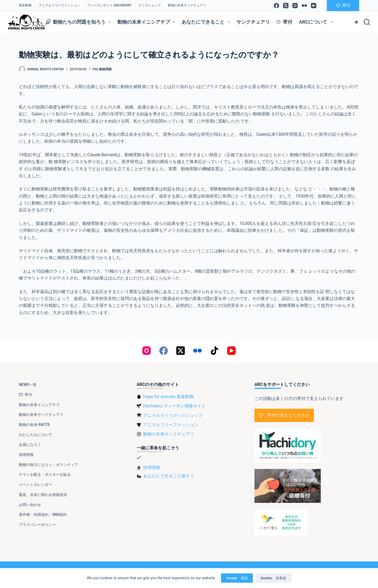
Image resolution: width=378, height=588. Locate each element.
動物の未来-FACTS (34, 425)
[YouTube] (314, 6)
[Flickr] (304, 6)
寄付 (343, 5)
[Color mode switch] (356, 22)
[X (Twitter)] (286, 6)
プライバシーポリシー (37, 525)
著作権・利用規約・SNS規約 (43, 515)
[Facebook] (276, 6)
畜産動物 (25, 5)
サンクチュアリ (253, 22)
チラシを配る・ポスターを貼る (45, 474)
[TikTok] (214, 351)
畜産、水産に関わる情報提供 (43, 495)
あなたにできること (207, 22)
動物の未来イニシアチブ (147, 22)
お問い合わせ (30, 505)
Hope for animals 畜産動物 (168, 397)
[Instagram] (295, 6)
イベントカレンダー (36, 485)
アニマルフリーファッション (59, 5)
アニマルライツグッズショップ (173, 415)
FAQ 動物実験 (102, 69)
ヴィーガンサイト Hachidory (109, 5)
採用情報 (26, 455)
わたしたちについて (36, 435)
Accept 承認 (237, 578)
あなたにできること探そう (169, 476)
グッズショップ (150, 5)
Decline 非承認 (273, 578)
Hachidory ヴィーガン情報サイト (174, 406)
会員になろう (30, 445)
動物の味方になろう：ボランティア (49, 465)
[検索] (367, 22)
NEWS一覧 (28, 385)
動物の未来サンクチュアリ (187, 5)
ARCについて (317, 22)
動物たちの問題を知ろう (79, 22)
